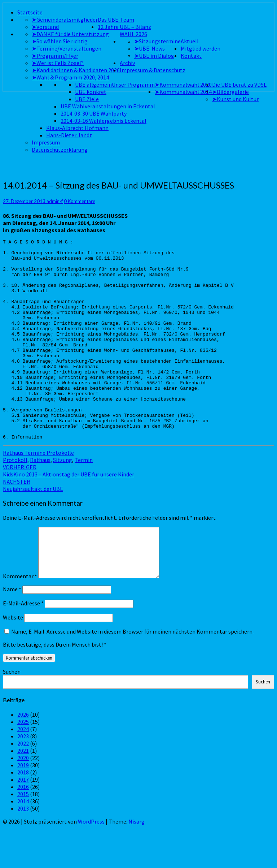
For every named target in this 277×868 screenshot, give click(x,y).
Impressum (46, 142)
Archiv (127, 63)
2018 (23, 812)
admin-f (55, 201)
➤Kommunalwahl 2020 (183, 85)
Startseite (30, 12)
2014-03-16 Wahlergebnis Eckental (104, 121)
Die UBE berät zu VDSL (239, 85)
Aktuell (190, 41)
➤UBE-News (150, 48)
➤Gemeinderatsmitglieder (65, 20)
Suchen (12, 712)
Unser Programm (133, 85)
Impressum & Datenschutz (153, 70)
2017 (23, 820)
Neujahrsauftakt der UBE (33, 525)
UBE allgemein (93, 85)
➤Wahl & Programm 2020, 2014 (70, 77)
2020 (23, 798)
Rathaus (40, 500)
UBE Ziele (87, 99)
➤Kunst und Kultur (235, 99)
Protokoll (15, 500)
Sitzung (63, 500)
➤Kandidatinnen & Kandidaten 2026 (76, 70)
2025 (23, 762)
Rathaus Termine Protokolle (38, 493)
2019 (23, 805)
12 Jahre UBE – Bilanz (124, 27)
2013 (23, 848)
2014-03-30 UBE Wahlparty (94, 113)
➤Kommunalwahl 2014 (183, 92)
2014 (23, 841)
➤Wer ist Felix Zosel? (58, 63)
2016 (23, 827)
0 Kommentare (80, 201)
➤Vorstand (45, 27)
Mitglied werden (201, 48)
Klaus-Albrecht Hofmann (77, 128)
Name (12, 629)
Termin (84, 500)
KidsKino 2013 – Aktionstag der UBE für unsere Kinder (69, 511)
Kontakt (191, 56)
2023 (23, 776)
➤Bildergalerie (230, 92)
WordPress (91, 861)
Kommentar (20, 616)
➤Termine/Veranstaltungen (67, 48)
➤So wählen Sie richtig (60, 41)
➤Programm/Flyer (55, 56)
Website (13, 657)
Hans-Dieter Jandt (69, 135)
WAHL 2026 (133, 34)
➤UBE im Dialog (154, 56)
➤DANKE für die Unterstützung (70, 34)
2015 (23, 834)
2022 (23, 783)
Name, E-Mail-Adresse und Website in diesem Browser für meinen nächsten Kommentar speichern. (132, 671)
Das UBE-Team (116, 20)
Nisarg (137, 861)
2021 (23, 791)
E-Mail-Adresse (23, 643)
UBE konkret (91, 92)
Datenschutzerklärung (60, 150)
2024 (23, 769)
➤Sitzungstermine (157, 41)
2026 (23, 755)
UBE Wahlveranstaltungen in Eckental (108, 106)
